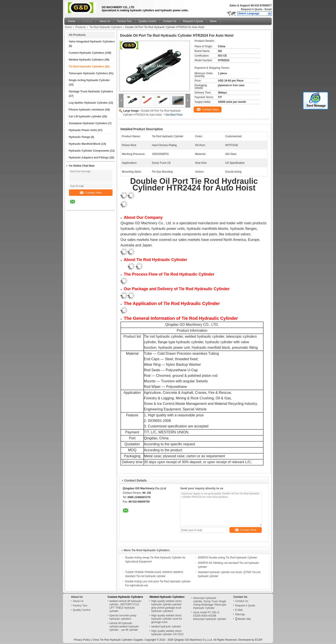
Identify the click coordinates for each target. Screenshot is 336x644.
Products (87, 21)
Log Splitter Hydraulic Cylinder (88, 103)
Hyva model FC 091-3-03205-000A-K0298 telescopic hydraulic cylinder (210, 616)
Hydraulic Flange (79, 137)
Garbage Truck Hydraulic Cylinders (91, 91)
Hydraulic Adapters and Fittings (89, 158)
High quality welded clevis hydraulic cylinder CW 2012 (167, 633)
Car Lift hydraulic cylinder (85, 116)
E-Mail (239, 610)
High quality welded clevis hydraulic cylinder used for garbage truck (167, 619)
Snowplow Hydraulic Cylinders (88, 123)
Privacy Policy (82, 640)
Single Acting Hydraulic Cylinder (89, 80)
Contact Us (170, 21)
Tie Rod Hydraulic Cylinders (106, 27)
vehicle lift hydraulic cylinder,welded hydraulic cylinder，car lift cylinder (124, 627)
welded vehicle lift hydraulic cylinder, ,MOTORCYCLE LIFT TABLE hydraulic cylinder (125, 606)
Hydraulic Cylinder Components (89, 151)
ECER (259, 640)
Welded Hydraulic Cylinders (86, 60)
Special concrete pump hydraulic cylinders (123, 617)
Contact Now (91, 193)
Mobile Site (243, 619)
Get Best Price (174, 115)
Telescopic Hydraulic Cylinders (88, 73)
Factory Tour (124, 21)
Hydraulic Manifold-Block (85, 144)
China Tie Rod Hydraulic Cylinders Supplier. (118, 640)
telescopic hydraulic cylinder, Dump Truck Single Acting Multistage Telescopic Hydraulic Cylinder (210, 603)
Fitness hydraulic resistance (87, 110)
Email (268, 9)
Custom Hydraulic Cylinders (87, 53)
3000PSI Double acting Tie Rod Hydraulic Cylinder (227, 558)
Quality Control (147, 21)
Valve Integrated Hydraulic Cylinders (92, 42)
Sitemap (240, 614)
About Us (105, 21)
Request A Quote (252, 9)
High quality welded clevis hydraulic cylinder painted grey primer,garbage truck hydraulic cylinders (166, 606)
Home (72, 21)
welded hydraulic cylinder (166, 627)
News (213, 21)
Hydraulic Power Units (83, 130)
